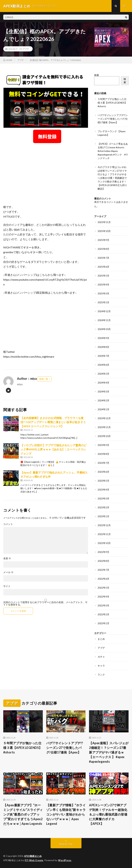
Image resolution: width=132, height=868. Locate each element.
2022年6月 (103, 579)
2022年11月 (104, 534)
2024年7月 (103, 356)
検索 (97, 75)
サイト (7, 586)
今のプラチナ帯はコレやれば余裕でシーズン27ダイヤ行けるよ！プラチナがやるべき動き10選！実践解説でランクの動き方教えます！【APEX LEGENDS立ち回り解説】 (112, 178)
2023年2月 (103, 507)
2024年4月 (103, 383)
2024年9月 (103, 338)
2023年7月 (103, 463)
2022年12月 (104, 525)
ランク (101, 675)
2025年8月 (103, 249)
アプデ (26, 49)
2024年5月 (103, 374)
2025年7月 (103, 258)
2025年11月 (104, 222)
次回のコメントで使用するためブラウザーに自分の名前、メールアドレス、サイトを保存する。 (45, 603)
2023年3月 (103, 498)
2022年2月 (103, 614)
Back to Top (66, 844)
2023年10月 (104, 436)
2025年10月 (104, 231)
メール (8, 572)
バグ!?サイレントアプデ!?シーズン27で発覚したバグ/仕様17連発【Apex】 (113, 119)
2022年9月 (103, 552)
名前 (7, 558)
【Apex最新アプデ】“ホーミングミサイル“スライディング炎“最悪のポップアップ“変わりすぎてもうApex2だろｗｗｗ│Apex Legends (23, 814)
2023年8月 (103, 454)
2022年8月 (103, 561)
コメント (8, 524)
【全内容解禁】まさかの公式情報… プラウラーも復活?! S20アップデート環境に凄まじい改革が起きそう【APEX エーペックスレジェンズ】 (53, 422)
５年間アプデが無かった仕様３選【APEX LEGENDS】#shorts (112, 103)
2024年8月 (103, 347)
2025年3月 (103, 293)
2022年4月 (103, 597)
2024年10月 (104, 329)
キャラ (101, 666)
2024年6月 (103, 365)
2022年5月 (103, 588)
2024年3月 (103, 391)
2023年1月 (103, 516)
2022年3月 (103, 605)
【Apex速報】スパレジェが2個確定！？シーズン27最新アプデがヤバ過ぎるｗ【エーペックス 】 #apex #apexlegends (109, 752)
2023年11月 (104, 427)
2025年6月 (103, 267)
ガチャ (101, 657)
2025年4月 (103, 285)
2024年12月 (104, 311)
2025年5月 (103, 276)
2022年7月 (103, 570)
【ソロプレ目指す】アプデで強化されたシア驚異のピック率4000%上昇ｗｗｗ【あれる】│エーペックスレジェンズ (53, 449)
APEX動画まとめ (33, 856)
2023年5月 (103, 481)
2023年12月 (104, 418)
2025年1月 (103, 302)
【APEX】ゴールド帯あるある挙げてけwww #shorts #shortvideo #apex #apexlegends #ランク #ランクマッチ (113, 151)
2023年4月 (103, 490)
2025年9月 (103, 240)
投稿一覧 (44, 379)
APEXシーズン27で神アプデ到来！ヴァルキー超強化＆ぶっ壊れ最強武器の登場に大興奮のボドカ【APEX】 (108, 814)
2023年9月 (103, 445)
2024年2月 (103, 400)
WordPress (65, 860)
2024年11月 (104, 320)
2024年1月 (103, 409)
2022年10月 (104, 543)
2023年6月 (103, 472)
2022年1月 (103, 623)
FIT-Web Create (34, 860)
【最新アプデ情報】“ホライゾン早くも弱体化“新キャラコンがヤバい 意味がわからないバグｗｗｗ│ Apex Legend (66, 814)
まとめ (101, 639)
